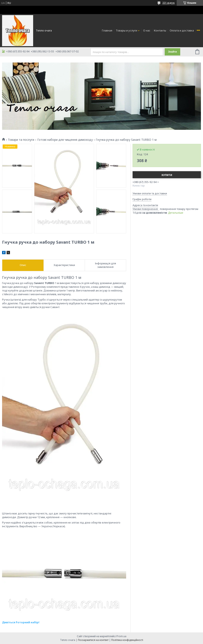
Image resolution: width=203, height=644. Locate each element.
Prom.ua (121, 636)
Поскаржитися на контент (93, 640)
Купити (167, 175)
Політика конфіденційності (127, 640)
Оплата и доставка (182, 30)
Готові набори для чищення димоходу (65, 140)
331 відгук (169, 3)
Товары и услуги (126, 30)
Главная (107, 30)
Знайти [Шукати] (172, 52)
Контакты (160, 30)
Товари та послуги (21, 140)
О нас (147, 30)
